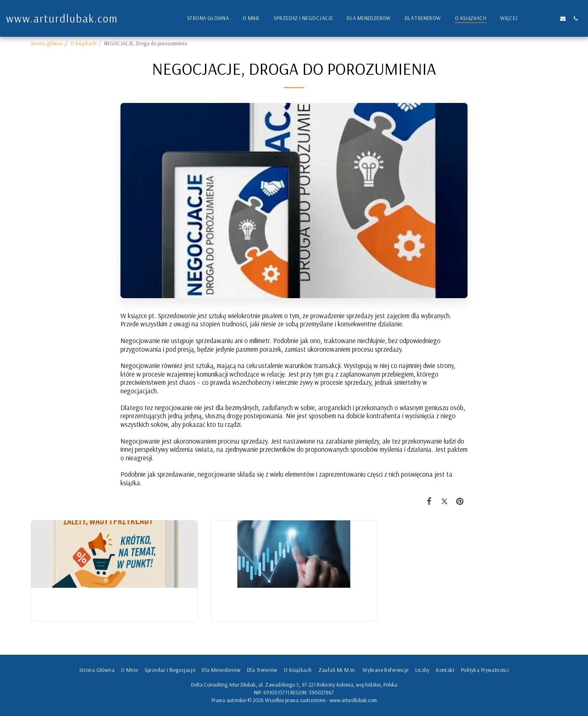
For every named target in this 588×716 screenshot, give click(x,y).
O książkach (84, 43)
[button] (538, 18)
